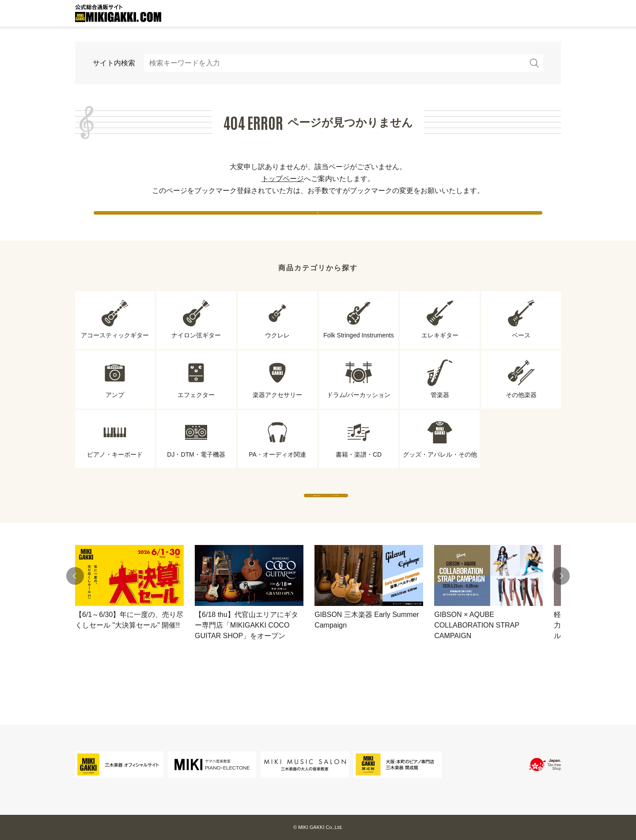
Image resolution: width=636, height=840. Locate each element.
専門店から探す (236, 521)
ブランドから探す (400, 521)
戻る (318, 221)
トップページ (283, 179)
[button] (75, 610)
